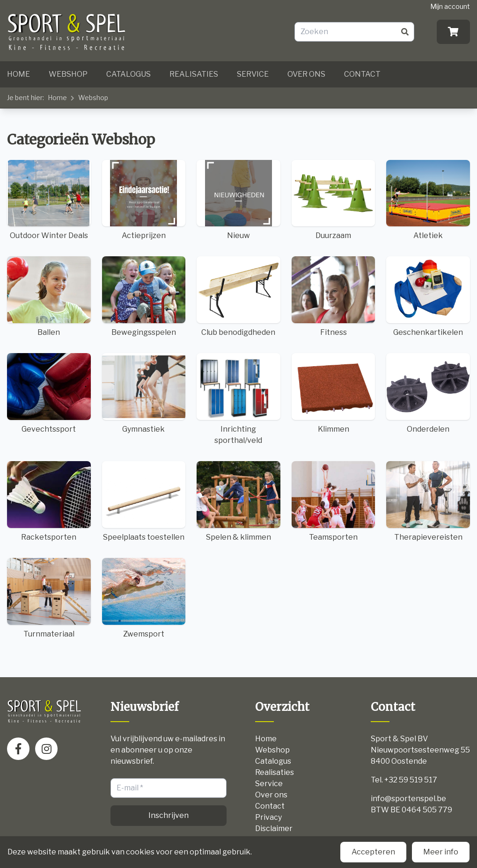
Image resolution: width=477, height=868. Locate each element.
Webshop (68, 74)
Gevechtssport (49, 393)
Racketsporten (49, 501)
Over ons (306, 74)
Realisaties (194, 74)
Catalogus (128, 74)
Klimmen (334, 393)
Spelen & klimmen (238, 501)
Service (253, 74)
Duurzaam (334, 200)
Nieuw (238, 200)
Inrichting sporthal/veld (238, 399)
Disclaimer (274, 828)
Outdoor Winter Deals (49, 200)
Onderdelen (428, 393)
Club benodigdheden (238, 297)
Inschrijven (169, 815)
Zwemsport (144, 598)
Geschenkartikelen (428, 297)
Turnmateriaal (49, 598)
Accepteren (373, 852)
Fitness (334, 297)
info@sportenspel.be (408, 799)
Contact (362, 74)
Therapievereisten (428, 501)
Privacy (268, 817)
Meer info (441, 852)
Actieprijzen (144, 200)
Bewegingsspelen (144, 297)
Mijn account (450, 6)
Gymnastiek (144, 393)
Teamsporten (334, 501)
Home (18, 74)
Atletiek (428, 200)
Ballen (49, 297)
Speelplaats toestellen (144, 501)
